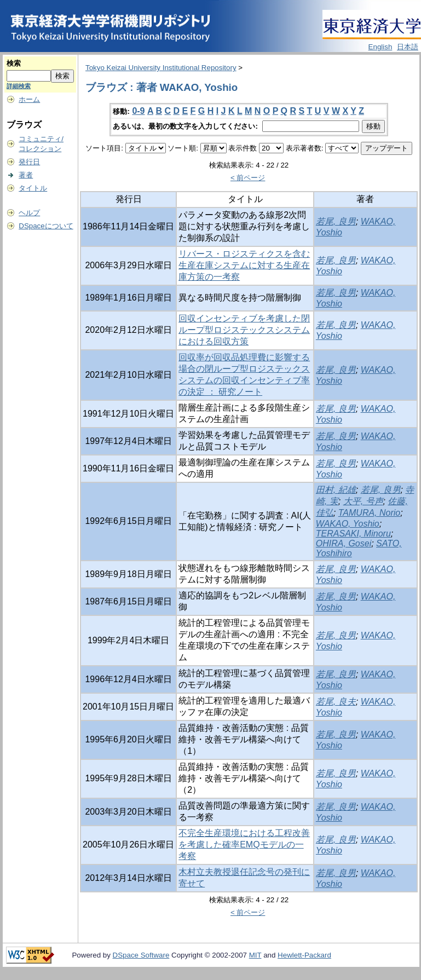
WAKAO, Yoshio (348, 524)
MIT (255, 955)
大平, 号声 (363, 501)
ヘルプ (29, 213)
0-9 (138, 111)
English (380, 47)
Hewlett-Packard (304, 955)
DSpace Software (141, 955)
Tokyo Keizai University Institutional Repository (161, 68)
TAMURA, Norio (370, 513)
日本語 (408, 47)
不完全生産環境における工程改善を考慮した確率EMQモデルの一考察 (244, 844)
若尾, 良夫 (336, 702)
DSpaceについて (46, 226)
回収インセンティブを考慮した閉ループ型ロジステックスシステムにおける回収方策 (244, 330)
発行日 (29, 162)
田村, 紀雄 (336, 490)
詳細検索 (19, 86)
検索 (14, 63)
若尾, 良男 (336, 221)
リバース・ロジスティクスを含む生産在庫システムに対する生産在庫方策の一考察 (244, 265)
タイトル (33, 188)
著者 (26, 175)
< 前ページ (248, 178)
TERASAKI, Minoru (353, 534)
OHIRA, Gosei (344, 543)
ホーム (29, 99)
